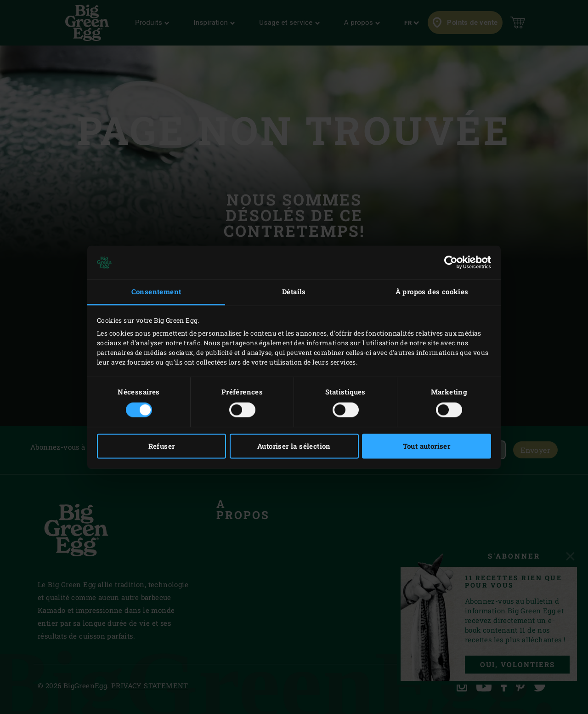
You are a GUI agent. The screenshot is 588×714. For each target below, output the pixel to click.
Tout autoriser (427, 446)
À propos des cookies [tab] (432, 292)
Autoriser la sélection (294, 446)
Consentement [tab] (156, 292)
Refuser (162, 446)
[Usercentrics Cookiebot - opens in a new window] (451, 263)
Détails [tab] (294, 292)
